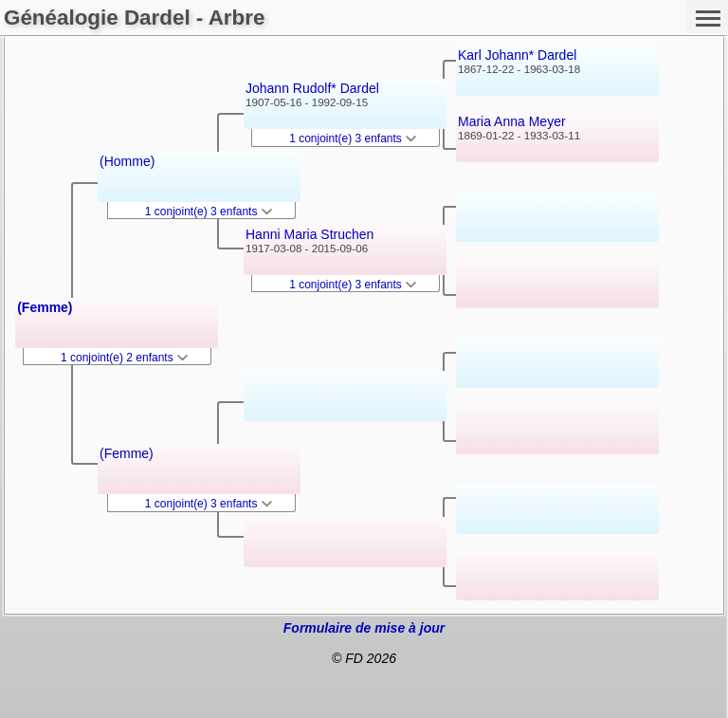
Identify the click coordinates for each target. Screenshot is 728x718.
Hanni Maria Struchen (309, 234)
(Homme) (127, 161)
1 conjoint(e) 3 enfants (209, 212)
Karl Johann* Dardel (517, 55)
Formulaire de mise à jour (364, 628)
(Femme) (45, 307)
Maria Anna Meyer (512, 121)
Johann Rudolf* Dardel (312, 88)
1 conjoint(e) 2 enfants (124, 358)
